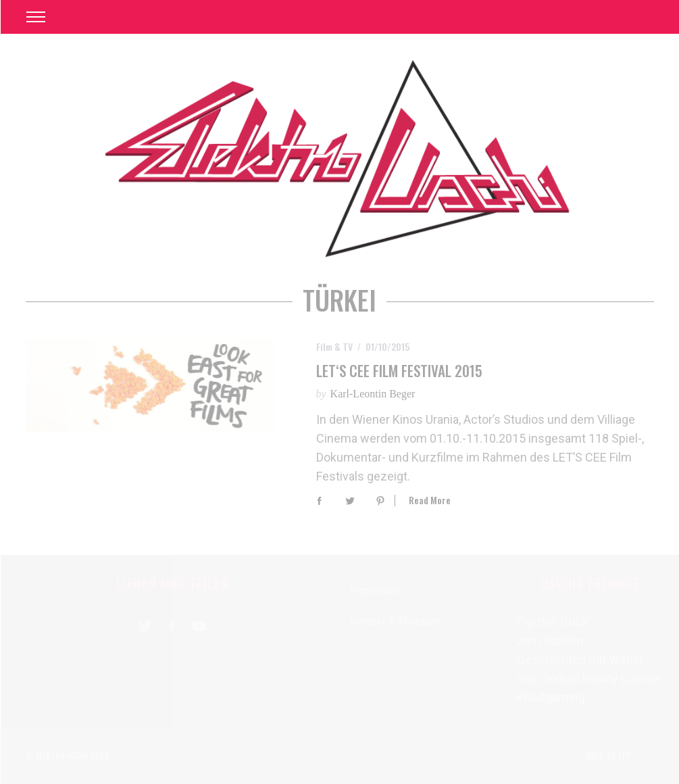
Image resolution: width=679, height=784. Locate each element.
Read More (430, 500)
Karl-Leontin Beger (373, 394)
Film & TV (334, 346)
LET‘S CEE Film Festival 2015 (399, 371)
